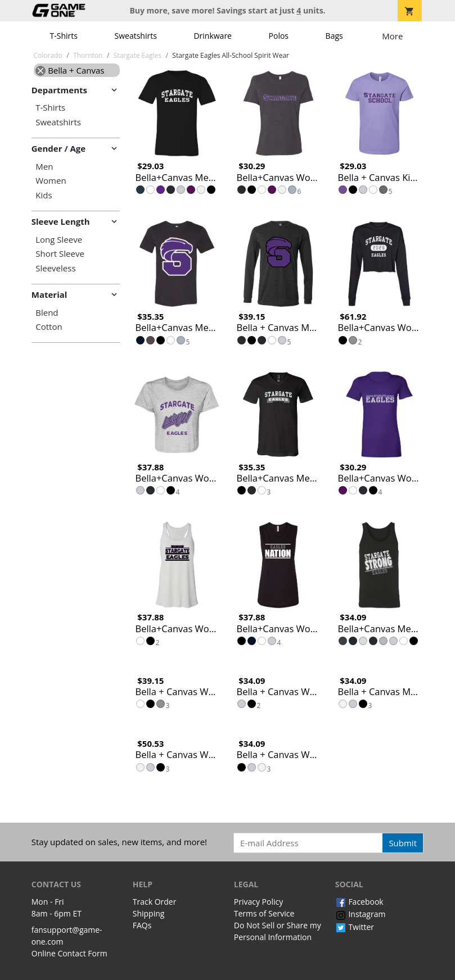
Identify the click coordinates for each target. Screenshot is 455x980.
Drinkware (213, 36)
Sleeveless (55, 268)
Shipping (149, 913)
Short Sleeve (60, 254)
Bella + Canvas (70, 70)
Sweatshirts (136, 36)
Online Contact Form (69, 953)
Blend (47, 313)
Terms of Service (264, 913)
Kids (44, 195)
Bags (334, 36)
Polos (279, 36)
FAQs (142, 925)
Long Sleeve (59, 240)
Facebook (359, 902)
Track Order (155, 902)
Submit (403, 843)
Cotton (49, 327)
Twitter (355, 927)
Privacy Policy (258, 902)
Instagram (361, 914)
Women (51, 181)
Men (44, 167)
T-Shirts (64, 36)
